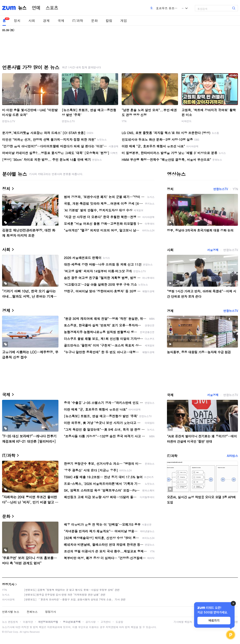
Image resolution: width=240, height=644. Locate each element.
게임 (124, 21)
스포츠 (52, 8)
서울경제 (213, 250)
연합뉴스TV (9, 121)
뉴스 (22, 8)
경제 (46, 21)
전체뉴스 (32, 612)
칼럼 (109, 21)
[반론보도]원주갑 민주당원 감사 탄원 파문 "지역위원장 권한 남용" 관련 (65, 595)
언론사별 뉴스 (11, 612)
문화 (94, 21)
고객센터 (106, 622)
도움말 (119, 622)
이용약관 (28, 622)
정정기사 (8, 584)
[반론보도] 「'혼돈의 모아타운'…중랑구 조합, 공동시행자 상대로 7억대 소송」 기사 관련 (75, 599)
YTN (124, 121)
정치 (17, 21)
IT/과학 (78, 21)
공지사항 (91, 622)
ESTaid (8, 632)
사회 (32, 21)
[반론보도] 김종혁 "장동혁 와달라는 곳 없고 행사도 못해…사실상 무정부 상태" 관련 (72, 590)
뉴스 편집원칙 (10, 622)
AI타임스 (232, 456)
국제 (61, 21)
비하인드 (187, 121)
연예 (36, 8)
